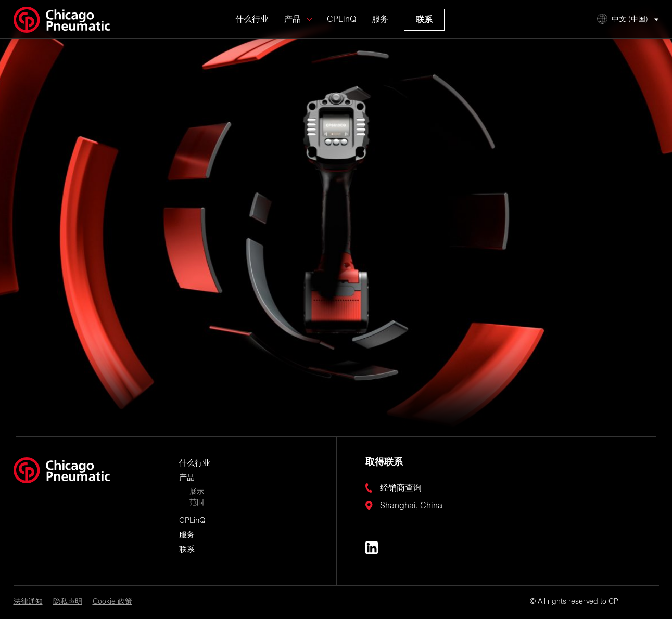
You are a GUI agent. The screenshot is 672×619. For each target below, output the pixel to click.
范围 (197, 503)
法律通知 (28, 602)
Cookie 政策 (112, 602)
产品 (293, 28)
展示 (197, 492)
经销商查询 (401, 488)
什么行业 (252, 28)
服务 (380, 28)
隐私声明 (68, 602)
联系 (424, 27)
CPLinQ (341, 28)
